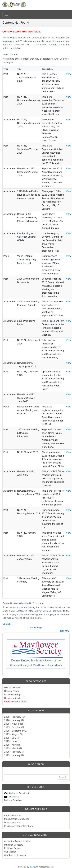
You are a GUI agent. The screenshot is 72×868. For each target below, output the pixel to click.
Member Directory (14, 845)
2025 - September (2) (16, 731)
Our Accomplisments (15, 855)
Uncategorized (12, 698)
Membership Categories (17, 819)
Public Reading (12, 694)
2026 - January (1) (14, 720)
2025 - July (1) (12, 738)
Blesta (32, 867)
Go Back (7, 624)
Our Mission (10, 852)
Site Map (65, 631)
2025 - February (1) (14, 752)
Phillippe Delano (13, 848)
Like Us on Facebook (17, 793)
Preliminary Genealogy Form (19, 826)
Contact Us (12, 797)
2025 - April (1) (12, 745)
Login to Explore (13, 815)
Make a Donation (13, 800)
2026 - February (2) (14, 717)
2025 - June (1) (12, 741)
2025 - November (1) (15, 724)
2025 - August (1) (13, 734)
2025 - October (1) (14, 727)
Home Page (36, 627)
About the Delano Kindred (18, 841)
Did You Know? (12, 688)
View (69, 74)
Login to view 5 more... (16, 701)
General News (11, 691)
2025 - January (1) (14, 755)
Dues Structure (12, 822)
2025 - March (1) (13, 748)
